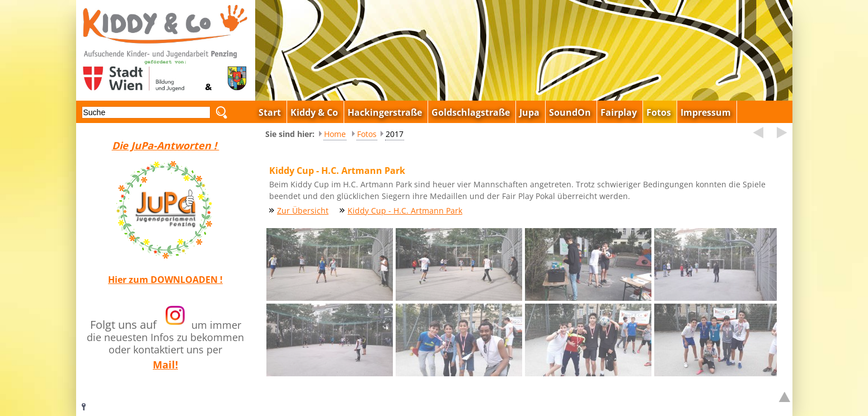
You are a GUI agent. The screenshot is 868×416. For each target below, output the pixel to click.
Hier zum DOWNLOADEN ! (165, 280)
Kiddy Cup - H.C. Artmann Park (405, 211)
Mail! (165, 365)
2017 (395, 134)
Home (335, 134)
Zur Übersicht (303, 211)
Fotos (367, 134)
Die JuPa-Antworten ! (166, 145)
